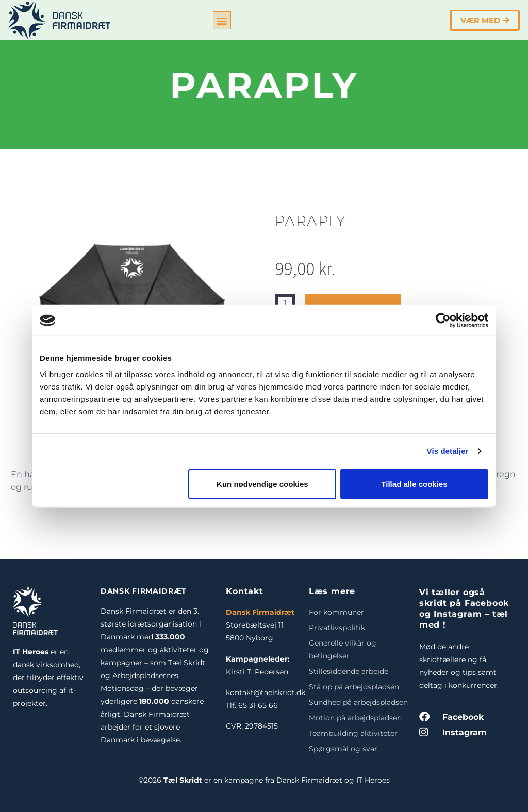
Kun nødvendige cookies (262, 484)
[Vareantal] (285, 304)
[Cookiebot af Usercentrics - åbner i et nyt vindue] (443, 320)
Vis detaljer (448, 451)
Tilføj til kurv (353, 304)
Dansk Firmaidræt (260, 612)
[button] (222, 20)
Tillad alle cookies (414, 484)
